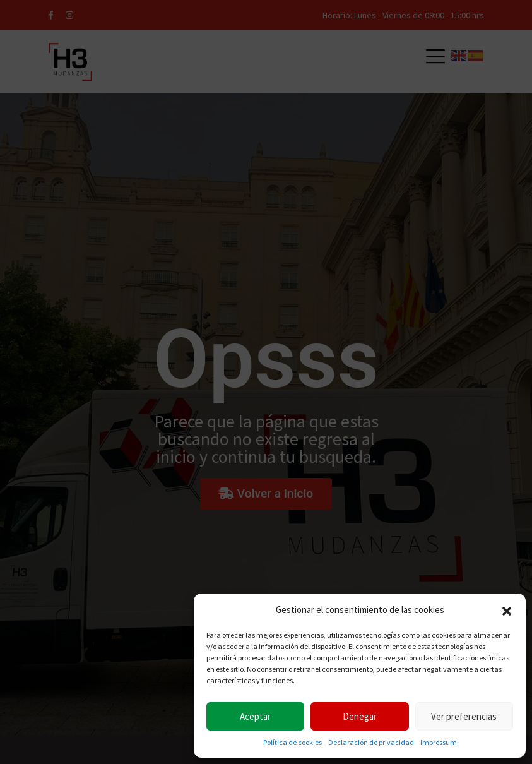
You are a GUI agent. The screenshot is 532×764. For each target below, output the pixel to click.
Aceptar (255, 716)
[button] (507, 610)
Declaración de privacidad (371, 742)
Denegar (360, 716)
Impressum (439, 742)
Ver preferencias (464, 716)
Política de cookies (293, 742)
